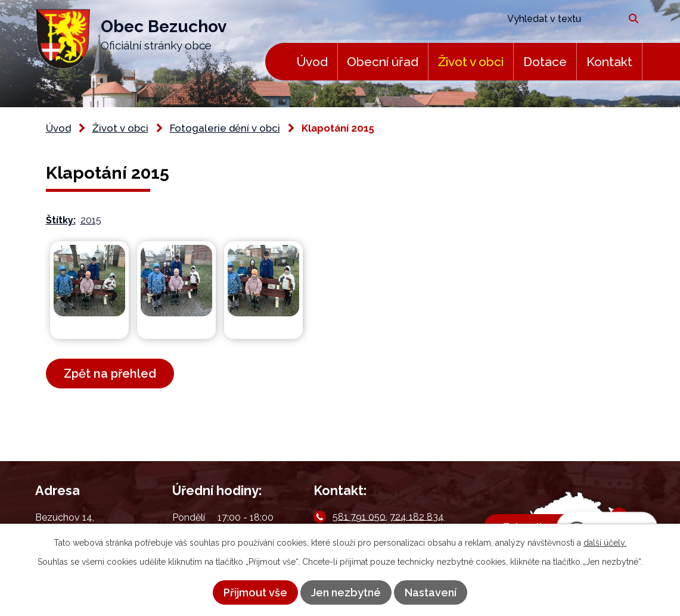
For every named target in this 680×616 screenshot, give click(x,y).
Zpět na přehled (110, 374)
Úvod (312, 62)
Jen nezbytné (346, 592)
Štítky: (61, 220)
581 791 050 (359, 516)
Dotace (545, 62)
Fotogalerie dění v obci (225, 128)
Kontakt (609, 62)
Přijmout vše (255, 592)
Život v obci (471, 62)
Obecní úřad (383, 62)
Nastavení (431, 592)
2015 (91, 220)
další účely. (605, 543)
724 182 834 (417, 516)
